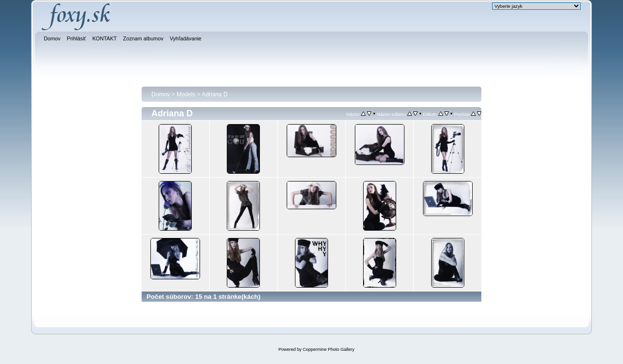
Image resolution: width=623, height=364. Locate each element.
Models (186, 94)
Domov (161, 94)
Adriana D (214, 94)
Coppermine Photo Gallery (329, 349)
